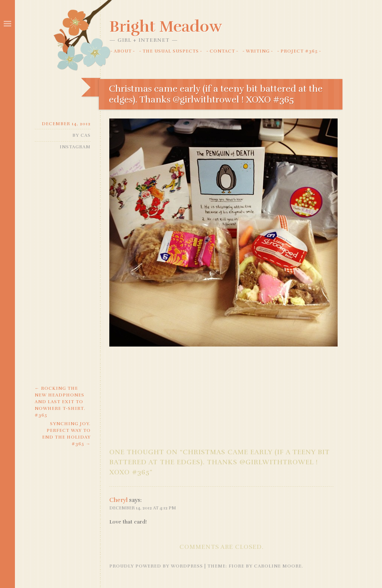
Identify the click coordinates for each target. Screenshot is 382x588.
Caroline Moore (278, 566)
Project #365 (299, 51)
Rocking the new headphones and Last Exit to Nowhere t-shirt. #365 (60, 402)
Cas (86, 135)
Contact (222, 51)
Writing (258, 51)
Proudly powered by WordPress (156, 566)
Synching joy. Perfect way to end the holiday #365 (66, 434)
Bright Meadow (166, 26)
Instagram (75, 147)
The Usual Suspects (171, 51)
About (123, 51)
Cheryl (118, 500)
